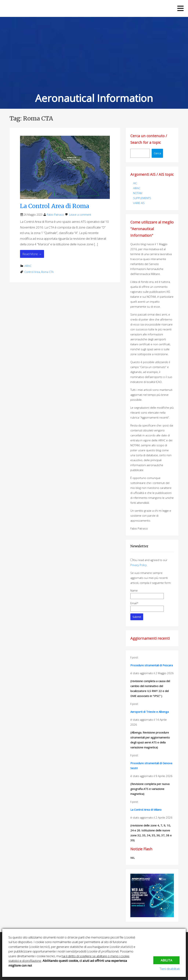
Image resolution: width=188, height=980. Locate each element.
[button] (180, 8)
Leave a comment (80, 215)
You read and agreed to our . (149, 562)
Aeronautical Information (94, 98)
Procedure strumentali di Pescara (152, 665)
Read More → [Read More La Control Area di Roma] (32, 254)
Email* (147, 607)
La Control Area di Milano (146, 810)
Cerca (157, 153)
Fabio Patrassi (55, 215)
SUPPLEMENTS (142, 198)
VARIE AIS (139, 203)
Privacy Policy (139, 565)
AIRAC (28, 266)
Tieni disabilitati (170, 969)
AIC (135, 183)
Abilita (166, 960)
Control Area (32, 272)
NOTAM (138, 193)
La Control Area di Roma (55, 206)
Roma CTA (47, 272)
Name (147, 594)
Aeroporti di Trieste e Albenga (150, 712)
